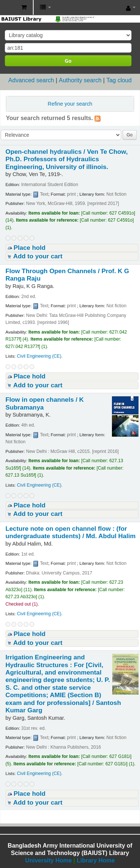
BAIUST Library (8, 8)
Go (68, 61)
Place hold (30, 248)
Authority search (80, 80)
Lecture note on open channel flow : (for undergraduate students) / (71, 532)
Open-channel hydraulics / (67, 159)
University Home (48, 860)
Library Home (96, 860)
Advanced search (31, 80)
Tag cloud (119, 80)
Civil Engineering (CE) (39, 356)
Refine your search (70, 104)
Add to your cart (38, 256)
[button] (24, 7)
